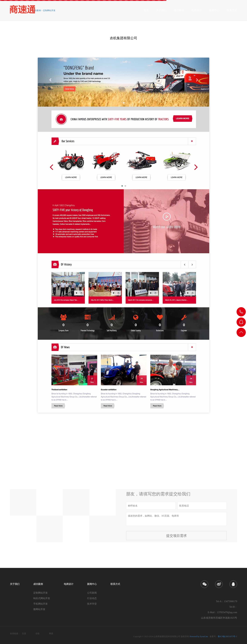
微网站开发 (39, 609)
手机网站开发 (40, 604)
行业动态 (92, 598)
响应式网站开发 (42, 598)
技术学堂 (92, 604)
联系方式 (232, 11)
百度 (24, 634)
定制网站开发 (49, 10)
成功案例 (179, 11)
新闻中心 (214, 11)
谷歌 (38, 634)
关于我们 (161, 11)
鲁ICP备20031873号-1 (228, 636)
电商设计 (197, 11)
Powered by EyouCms (198, 636)
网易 (51, 634)
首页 (146, 11)
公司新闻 (92, 593)
